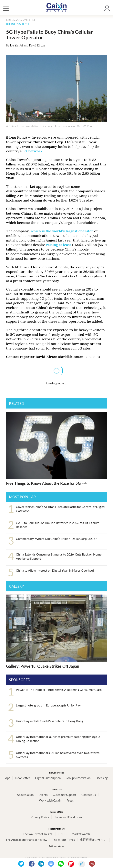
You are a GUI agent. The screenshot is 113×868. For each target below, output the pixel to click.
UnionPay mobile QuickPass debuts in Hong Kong (50, 721)
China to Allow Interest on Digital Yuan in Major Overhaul (55, 570)
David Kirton (37, 45)
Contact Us (89, 795)
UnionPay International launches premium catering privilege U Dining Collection (58, 739)
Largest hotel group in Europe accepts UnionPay (48, 705)
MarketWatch (81, 834)
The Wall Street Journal (38, 834)
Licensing (102, 778)
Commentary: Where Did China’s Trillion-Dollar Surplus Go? (56, 539)
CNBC (62, 834)
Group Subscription (78, 778)
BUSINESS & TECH (17, 24)
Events (43, 795)
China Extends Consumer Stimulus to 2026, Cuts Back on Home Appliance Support (59, 556)
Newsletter (23, 778)
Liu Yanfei (16, 45)
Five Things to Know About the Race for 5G (43, 483)
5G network (33, 151)
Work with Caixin (50, 800)
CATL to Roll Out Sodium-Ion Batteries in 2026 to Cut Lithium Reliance (58, 525)
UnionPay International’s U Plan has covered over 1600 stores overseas (58, 755)
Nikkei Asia (56, 846)
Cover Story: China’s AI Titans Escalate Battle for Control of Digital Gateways (61, 509)
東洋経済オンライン (94, 840)
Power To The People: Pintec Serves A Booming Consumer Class (59, 690)
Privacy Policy (40, 817)
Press (70, 800)
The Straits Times (64, 840)
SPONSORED (20, 680)
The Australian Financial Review (26, 840)
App (8, 778)
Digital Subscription (48, 778)
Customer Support (65, 795)
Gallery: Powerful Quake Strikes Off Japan (43, 666)
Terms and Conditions (68, 817)
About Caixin (25, 795)
